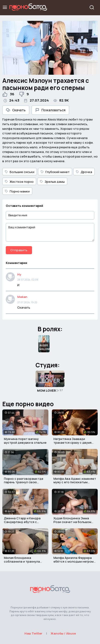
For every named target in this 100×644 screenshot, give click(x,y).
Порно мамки (17, 191)
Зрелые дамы (52, 182)
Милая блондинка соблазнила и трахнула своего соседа (22, 561)
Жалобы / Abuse (63, 633)
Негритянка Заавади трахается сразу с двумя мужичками (72, 442)
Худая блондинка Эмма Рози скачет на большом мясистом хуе (72, 522)
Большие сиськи (20, 172)
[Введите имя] (50, 215)
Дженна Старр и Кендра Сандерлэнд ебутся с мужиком (22, 522)
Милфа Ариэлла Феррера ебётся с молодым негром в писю (75, 561)
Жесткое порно (19, 182)
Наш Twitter (33, 633)
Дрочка (84, 172)
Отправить (19, 250)
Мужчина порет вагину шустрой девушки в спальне (25, 441)
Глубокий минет (55, 172)
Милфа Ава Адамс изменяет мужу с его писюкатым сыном (75, 482)
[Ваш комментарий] (50, 232)
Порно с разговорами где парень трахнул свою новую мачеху (24, 482)
